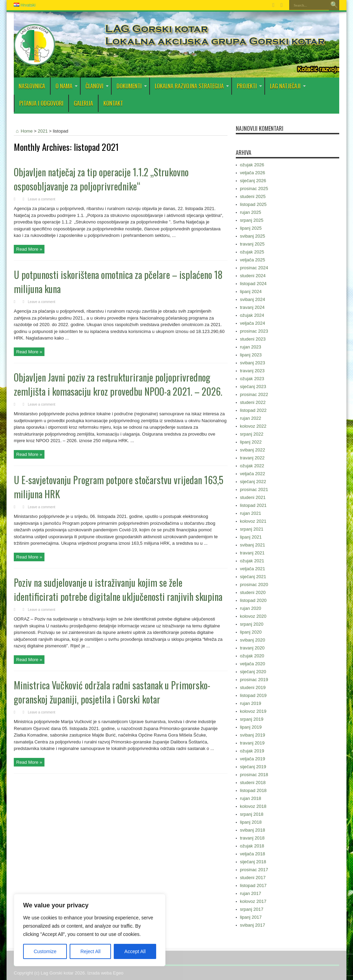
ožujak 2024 (252, 315)
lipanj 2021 (251, 537)
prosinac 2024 (254, 268)
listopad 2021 (253, 505)
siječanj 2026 (253, 181)
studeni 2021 (253, 497)
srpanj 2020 (252, 624)
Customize (45, 951)
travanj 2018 (252, 838)
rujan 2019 (250, 703)
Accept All (135, 951)
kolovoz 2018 (253, 806)
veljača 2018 (253, 854)
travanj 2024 (252, 307)
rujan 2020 (250, 608)
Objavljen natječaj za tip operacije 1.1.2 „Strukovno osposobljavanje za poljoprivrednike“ (101, 179)
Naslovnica (32, 86)
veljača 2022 (253, 474)
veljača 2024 (253, 323)
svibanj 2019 (253, 735)
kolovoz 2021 (253, 521)
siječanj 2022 (253, 482)
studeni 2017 (253, 878)
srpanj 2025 (252, 220)
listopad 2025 (253, 204)
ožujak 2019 (252, 751)
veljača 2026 (253, 173)
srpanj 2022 (252, 434)
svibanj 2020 (253, 640)
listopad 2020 (253, 600)
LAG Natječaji (288, 86)
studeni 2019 (253, 687)
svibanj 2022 (253, 450)
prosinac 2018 (254, 775)
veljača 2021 (253, 569)
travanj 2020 (252, 648)
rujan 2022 (250, 418)
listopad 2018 (253, 790)
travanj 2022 (252, 458)
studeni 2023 (253, 339)
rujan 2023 (250, 347)
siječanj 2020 (253, 672)
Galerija (83, 103)
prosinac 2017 (254, 870)
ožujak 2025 (252, 252)
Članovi (97, 86)
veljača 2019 (253, 759)
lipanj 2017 (251, 917)
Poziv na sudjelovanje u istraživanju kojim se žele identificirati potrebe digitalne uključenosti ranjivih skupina (118, 590)
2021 (43, 131)
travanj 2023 (252, 371)
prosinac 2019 (254, 680)
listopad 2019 (253, 695)
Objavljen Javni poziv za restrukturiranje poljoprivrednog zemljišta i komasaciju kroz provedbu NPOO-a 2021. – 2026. (118, 384)
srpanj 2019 (252, 719)
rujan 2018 (250, 798)
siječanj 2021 (253, 577)
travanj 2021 (252, 553)
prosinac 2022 (254, 394)
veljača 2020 (253, 664)
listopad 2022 (253, 410)
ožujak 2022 (252, 466)
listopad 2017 (253, 885)
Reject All (90, 951)
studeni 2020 (253, 592)
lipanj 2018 (251, 822)
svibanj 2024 (253, 299)
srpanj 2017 (252, 909)
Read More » (29, 249)
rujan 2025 (250, 212)
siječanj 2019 (253, 767)
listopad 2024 (253, 284)
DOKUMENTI (132, 86)
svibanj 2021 (253, 545)
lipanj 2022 (251, 442)
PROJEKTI (249, 86)
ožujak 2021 (252, 561)
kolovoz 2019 (253, 711)
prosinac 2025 (254, 189)
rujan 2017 (250, 893)
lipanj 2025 (251, 228)
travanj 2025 (252, 244)
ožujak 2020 (252, 656)
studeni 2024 (253, 276)
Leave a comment (42, 199)
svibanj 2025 (253, 236)
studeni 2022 (253, 402)
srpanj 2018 (252, 814)
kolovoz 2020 (253, 616)
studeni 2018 (253, 783)
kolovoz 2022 (253, 426)
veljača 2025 (253, 260)
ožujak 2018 (252, 846)
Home (23, 131)
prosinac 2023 (254, 331)
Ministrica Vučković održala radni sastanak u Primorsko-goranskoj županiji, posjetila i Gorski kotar (112, 692)
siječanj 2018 (253, 862)
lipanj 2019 (251, 727)
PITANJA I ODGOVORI (41, 103)
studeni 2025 (253, 196)
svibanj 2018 (253, 830)
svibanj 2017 (253, 925)
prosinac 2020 (254, 585)
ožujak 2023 (252, 379)
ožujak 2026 (252, 165)
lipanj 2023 (251, 355)
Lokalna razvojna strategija (192, 86)
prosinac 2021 (254, 489)
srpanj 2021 (252, 529)
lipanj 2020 (251, 632)
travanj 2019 (252, 743)
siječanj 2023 (253, 387)
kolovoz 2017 (253, 901)
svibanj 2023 (253, 363)
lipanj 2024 (251, 291)
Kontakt (113, 103)
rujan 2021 (250, 513)
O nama (67, 86)
